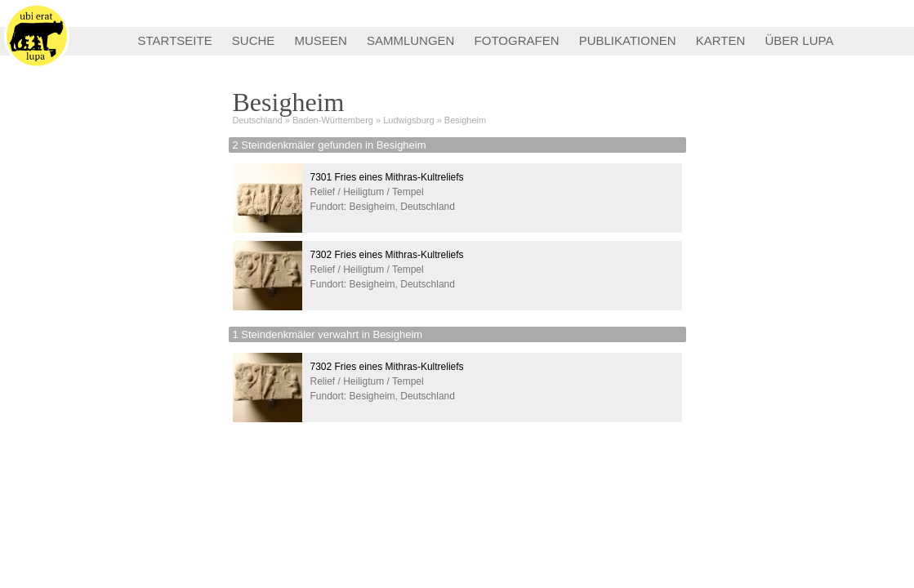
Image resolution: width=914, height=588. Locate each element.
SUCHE (254, 40)
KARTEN (721, 40)
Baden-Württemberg (333, 120)
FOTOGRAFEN (517, 40)
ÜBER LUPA (800, 40)
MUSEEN (321, 40)
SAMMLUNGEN (411, 40)
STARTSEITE (175, 40)
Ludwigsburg (408, 120)
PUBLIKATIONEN (628, 40)
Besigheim (465, 120)
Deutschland (258, 120)
